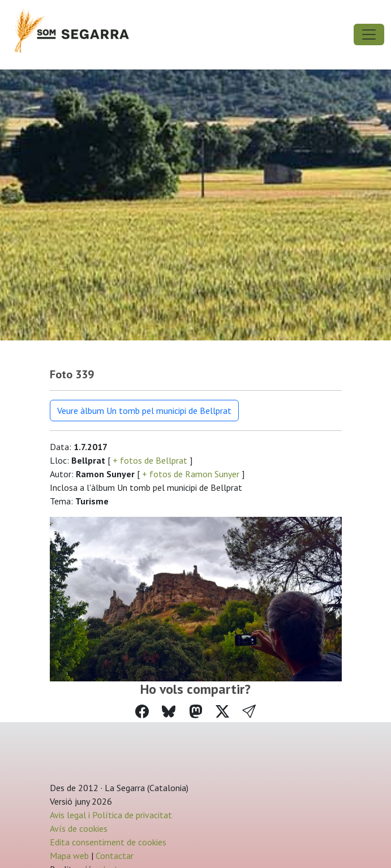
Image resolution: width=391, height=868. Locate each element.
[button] (249, 712)
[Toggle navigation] (369, 34)
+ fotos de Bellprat (150, 460)
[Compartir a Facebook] (142, 712)
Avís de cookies (79, 828)
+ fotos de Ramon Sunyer (191, 474)
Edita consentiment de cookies (108, 842)
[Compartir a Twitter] (222, 712)
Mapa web (69, 856)
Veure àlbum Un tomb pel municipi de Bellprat (144, 411)
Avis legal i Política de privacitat (111, 815)
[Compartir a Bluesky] (169, 712)
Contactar (115, 856)
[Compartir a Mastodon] (196, 712)
